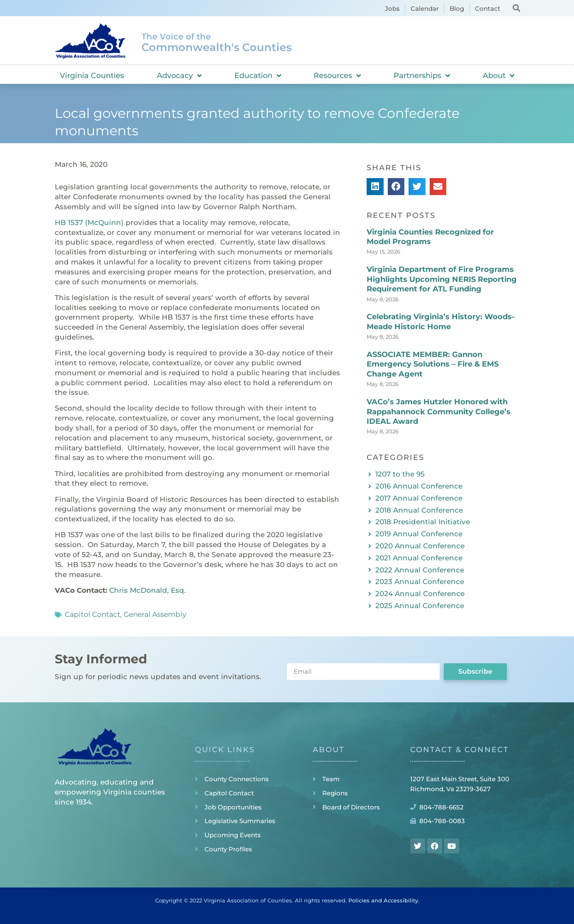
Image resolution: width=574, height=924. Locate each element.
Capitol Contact (92, 614)
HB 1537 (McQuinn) (89, 222)
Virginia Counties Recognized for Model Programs (430, 237)
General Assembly (155, 614)
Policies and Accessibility (383, 900)
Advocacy (179, 76)
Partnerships (422, 76)
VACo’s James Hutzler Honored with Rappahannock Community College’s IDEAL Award (439, 412)
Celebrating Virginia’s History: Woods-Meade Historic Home (441, 321)
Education (258, 76)
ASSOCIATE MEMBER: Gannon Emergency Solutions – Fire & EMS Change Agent (433, 364)
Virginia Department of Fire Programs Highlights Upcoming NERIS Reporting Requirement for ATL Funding (442, 279)
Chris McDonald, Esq (147, 590)
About (499, 76)
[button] (516, 8)
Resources (337, 76)
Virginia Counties (92, 76)
